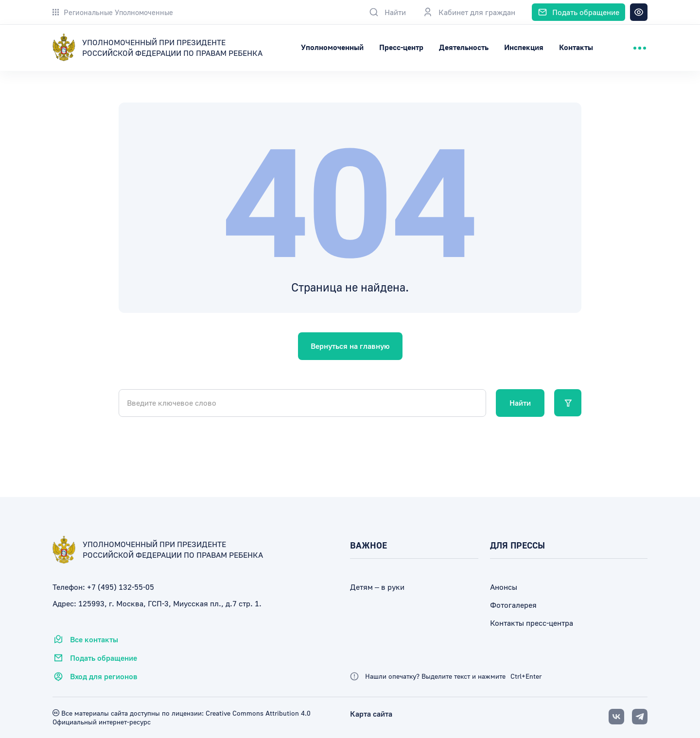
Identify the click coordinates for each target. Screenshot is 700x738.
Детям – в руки (377, 587)
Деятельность (518, 47)
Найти (520, 403)
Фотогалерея (513, 605)
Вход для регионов (95, 676)
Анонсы (504, 587)
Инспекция (578, 47)
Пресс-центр (456, 47)
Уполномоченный (387, 47)
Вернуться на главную (350, 346)
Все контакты (85, 639)
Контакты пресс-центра (532, 623)
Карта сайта (371, 714)
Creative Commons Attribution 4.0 (257, 713)
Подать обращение (95, 658)
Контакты (630, 47)
